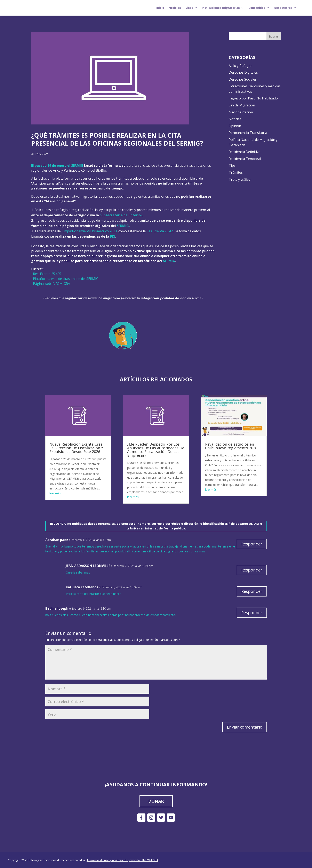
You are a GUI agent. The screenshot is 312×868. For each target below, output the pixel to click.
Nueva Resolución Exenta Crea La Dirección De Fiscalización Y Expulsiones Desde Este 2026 (76, 448)
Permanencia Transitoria (248, 133)
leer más (55, 493)
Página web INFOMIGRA (51, 284)
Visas (189, 8)
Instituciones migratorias (221, 8)
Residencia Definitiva (245, 152)
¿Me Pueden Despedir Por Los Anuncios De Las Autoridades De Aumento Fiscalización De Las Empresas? (156, 450)
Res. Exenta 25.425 (161, 231)
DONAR (156, 801)
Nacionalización (241, 112)
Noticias (175, 8)
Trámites (236, 172)
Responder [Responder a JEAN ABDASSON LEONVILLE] (252, 570)
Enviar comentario (245, 727)
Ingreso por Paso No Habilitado (253, 98)
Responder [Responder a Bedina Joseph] (252, 613)
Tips (232, 165)
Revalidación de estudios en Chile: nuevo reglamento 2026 (231, 446)
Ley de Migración (242, 105)
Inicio (160, 8)
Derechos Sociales (243, 79)
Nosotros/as (283, 8)
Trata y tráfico (240, 179)
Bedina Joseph (57, 608)
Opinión (235, 126)
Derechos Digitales (243, 72)
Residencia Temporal (245, 159)
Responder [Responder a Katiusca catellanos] (252, 591)
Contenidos (257, 8)
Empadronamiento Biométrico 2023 (90, 231)
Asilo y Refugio (240, 66)
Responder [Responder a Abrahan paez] (252, 544)
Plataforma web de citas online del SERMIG (66, 279)
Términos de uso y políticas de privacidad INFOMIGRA (122, 860)
